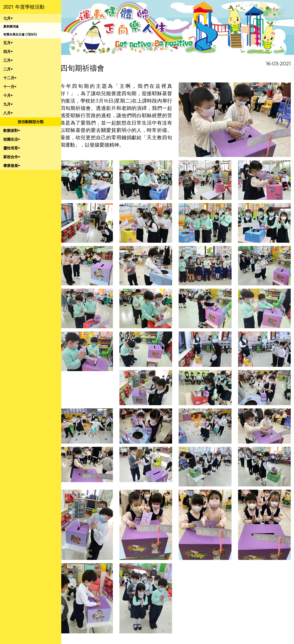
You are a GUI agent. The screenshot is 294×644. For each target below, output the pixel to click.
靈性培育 (12, 148)
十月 (8, 95)
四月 (8, 52)
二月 (8, 69)
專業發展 (12, 166)
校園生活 (12, 139)
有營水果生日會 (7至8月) (20, 34)
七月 (8, 18)
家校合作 (12, 157)
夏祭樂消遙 (11, 27)
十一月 (10, 87)
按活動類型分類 (31, 122)
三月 (8, 60)
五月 (8, 43)
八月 (8, 113)
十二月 (10, 78)
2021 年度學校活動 (24, 7)
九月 (8, 104)
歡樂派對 (12, 131)
